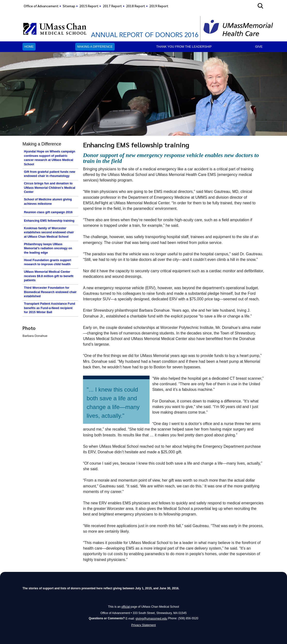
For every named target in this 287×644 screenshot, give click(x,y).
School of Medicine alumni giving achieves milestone (48, 202)
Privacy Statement (144, 625)
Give (259, 47)
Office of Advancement (41, 6)
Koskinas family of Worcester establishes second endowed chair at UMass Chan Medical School (49, 232)
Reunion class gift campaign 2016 (48, 212)
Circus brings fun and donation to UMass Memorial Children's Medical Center (50, 188)
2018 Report (136, 6)
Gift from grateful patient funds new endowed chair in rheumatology (50, 174)
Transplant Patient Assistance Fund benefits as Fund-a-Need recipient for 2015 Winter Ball (49, 308)
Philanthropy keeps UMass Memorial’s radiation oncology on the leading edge (48, 248)
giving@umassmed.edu (151, 618)
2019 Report (159, 6)
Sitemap (69, 6)
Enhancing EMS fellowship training (49, 221)
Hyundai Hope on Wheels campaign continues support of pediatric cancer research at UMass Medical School (50, 158)
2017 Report (112, 6)
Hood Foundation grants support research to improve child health (48, 262)
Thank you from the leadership (184, 47)
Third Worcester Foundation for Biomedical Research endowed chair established (50, 292)
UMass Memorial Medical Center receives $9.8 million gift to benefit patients (49, 276)
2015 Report (89, 6)
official (126, 606)
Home (29, 47)
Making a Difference (95, 47)
